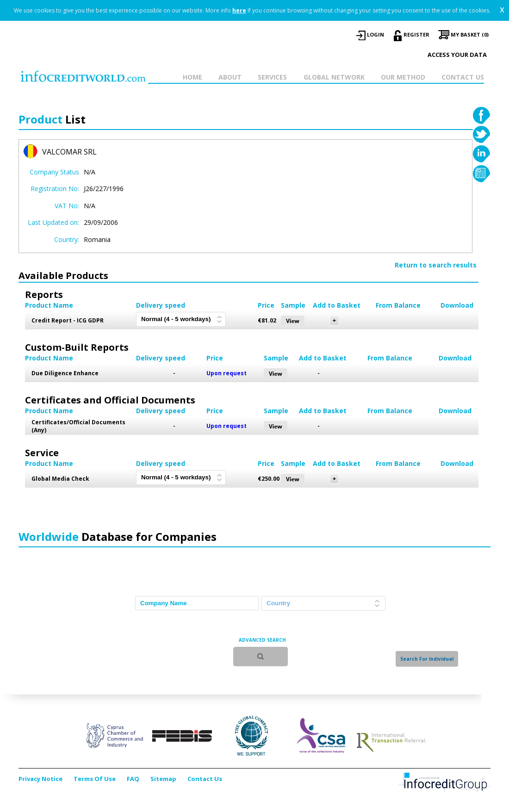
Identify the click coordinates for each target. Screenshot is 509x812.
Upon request (227, 373)
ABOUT (230, 77)
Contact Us (205, 779)
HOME (192, 77)
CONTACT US (463, 77)
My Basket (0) (470, 34)
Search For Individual (427, 659)
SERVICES (272, 77)
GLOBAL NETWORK (334, 77)
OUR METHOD (403, 77)
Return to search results (436, 265)
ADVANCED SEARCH (262, 640)
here (239, 10)
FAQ (133, 779)
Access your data (457, 55)
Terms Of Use (95, 779)
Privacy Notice (40, 779)
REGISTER (416, 34)
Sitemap (163, 779)
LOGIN (376, 34)
